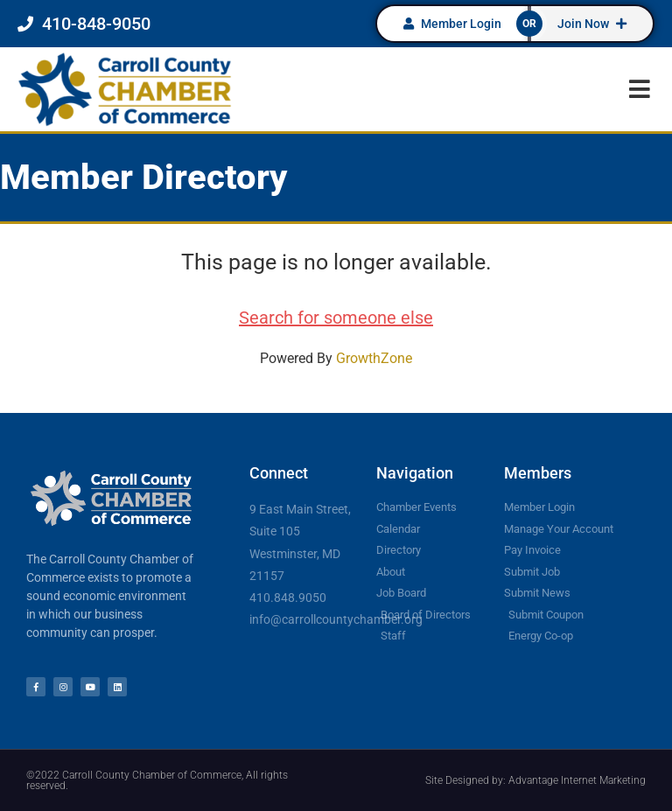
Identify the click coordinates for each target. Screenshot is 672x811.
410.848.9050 (288, 598)
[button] (639, 89)
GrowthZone (374, 358)
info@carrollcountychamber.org (336, 619)
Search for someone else (336, 318)
